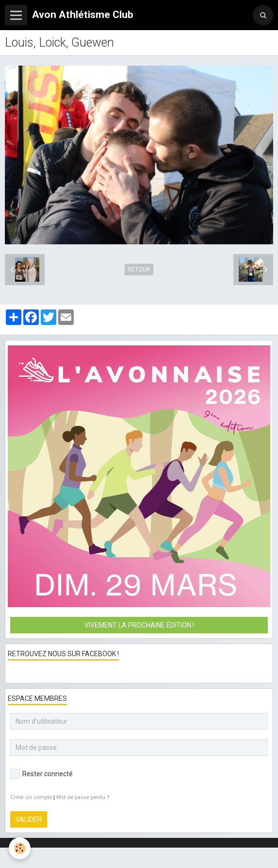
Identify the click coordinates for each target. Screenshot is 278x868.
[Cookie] (20, 848)
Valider (29, 819)
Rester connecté (41, 774)
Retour (139, 270)
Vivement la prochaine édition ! (139, 625)
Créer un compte (31, 797)
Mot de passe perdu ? (83, 797)
